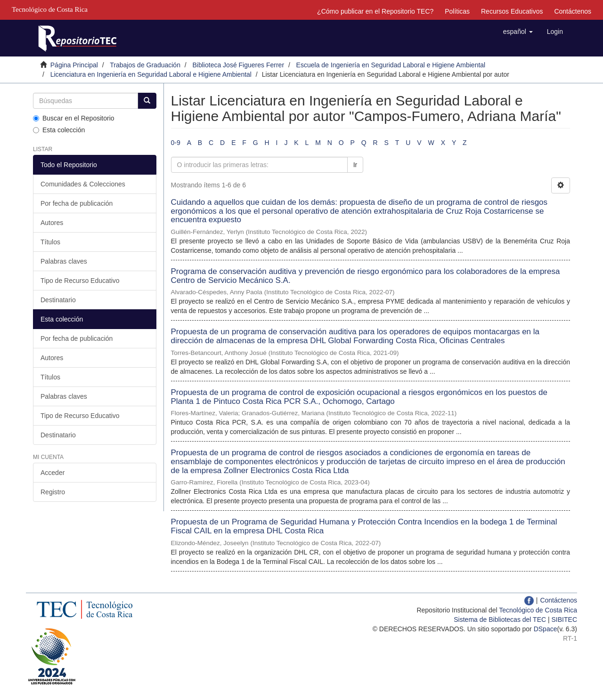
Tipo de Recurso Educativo (80, 281)
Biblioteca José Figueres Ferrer (239, 65)
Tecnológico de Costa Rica (538, 610)
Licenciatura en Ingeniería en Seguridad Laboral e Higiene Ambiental (151, 74)
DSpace (546, 629)
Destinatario (58, 300)
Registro (53, 492)
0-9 (176, 143)
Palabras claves (64, 261)
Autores (52, 223)
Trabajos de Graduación (145, 65)
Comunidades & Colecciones (83, 184)
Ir (355, 165)
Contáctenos (573, 11)
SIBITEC (564, 620)
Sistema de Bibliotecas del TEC (500, 620)
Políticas (457, 11)
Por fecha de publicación (77, 203)
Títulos (50, 242)
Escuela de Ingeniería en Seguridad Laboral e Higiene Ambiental (391, 65)
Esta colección (59, 130)
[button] (518, 32)
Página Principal (74, 65)
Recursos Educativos (512, 11)
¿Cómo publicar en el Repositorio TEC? (375, 11)
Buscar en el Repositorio (74, 118)
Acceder (53, 473)
